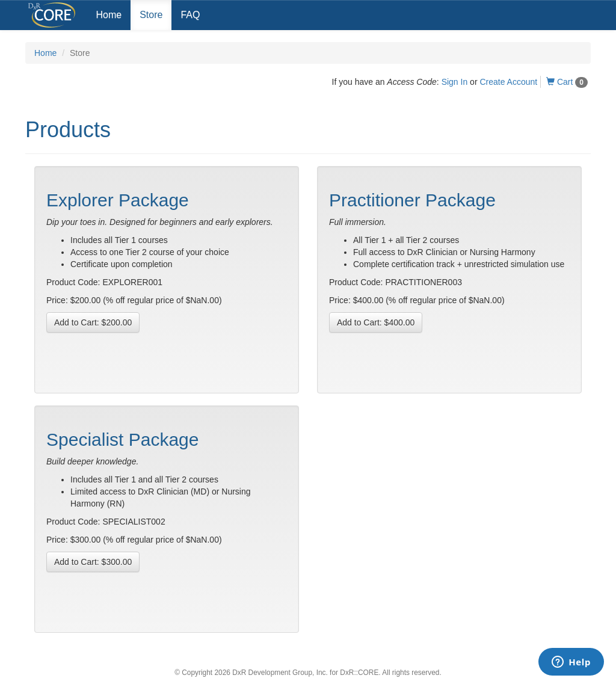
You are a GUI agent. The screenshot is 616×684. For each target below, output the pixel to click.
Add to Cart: (93, 322)
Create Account (508, 82)
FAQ (190, 15)
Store (151, 15)
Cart (567, 82)
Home (109, 15)
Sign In (455, 82)
